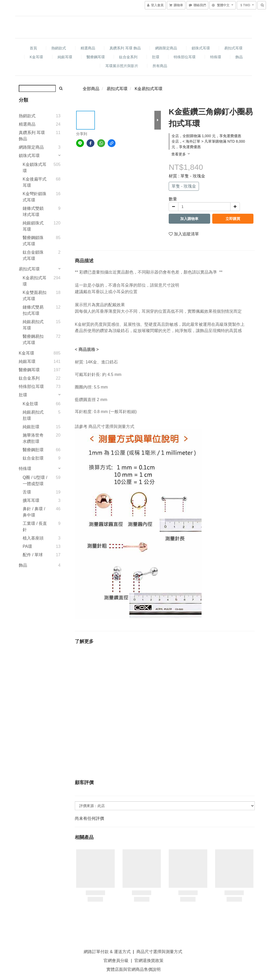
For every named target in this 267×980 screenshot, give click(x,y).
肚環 (156, 57)
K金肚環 (30, 404)
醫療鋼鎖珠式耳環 (33, 241)
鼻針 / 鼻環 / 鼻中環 (34, 512)
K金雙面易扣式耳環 (35, 296)
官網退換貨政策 (149, 961)
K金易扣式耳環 (35, 281)
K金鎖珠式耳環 (35, 168)
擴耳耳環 (31, 500)
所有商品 (160, 66)
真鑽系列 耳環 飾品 (125, 48)
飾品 (239, 57)
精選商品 (88, 48)
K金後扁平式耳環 (35, 182)
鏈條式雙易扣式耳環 (33, 310)
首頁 (33, 48)
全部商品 (91, 89)
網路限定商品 (166, 48)
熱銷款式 (59, 48)
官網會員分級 (116, 961)
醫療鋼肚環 (33, 450)
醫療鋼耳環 (96, 57)
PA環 (27, 546)
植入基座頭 (33, 538)
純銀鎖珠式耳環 (33, 226)
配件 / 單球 (33, 555)
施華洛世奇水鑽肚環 (33, 438)
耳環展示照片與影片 (122, 66)
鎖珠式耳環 (201, 48)
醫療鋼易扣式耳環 (33, 340)
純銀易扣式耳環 (33, 325)
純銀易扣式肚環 (33, 415)
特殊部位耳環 (185, 57)
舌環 (27, 492)
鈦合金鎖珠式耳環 (33, 255)
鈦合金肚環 (33, 458)
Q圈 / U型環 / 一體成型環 (35, 481)
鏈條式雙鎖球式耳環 (33, 211)
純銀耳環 (65, 57)
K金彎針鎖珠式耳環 (35, 197)
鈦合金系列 (128, 57)
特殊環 (216, 57)
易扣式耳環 (233, 48)
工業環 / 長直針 (35, 527)
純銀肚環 (31, 427)
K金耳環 (36, 57)
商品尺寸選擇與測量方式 (111, 427)
